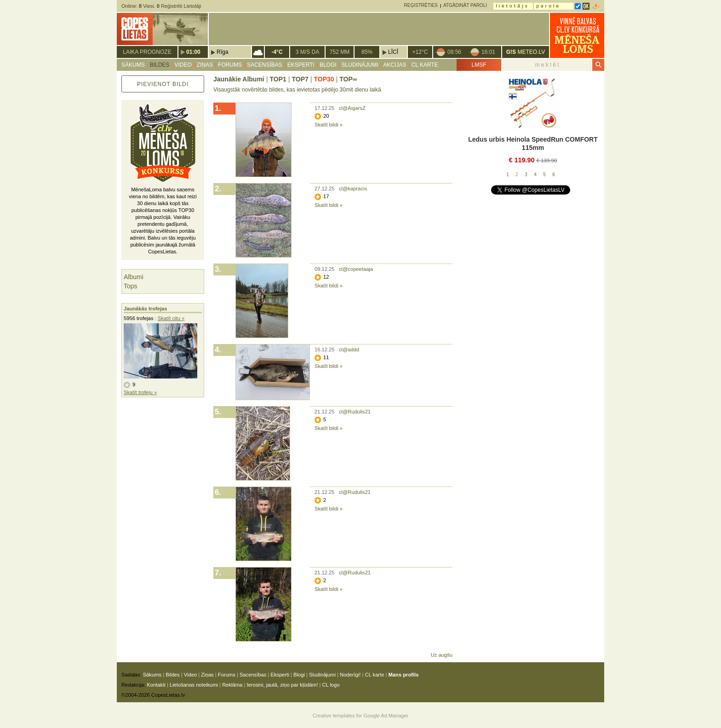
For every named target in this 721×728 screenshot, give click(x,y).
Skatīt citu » (171, 318)
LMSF (479, 65)
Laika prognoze (147, 52)
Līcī (393, 52)
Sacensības (265, 65)
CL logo (331, 685)
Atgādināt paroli (465, 5)
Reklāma (232, 685)
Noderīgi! (350, 675)
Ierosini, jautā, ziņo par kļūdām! (282, 685)
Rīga (222, 52)
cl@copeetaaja (356, 269)
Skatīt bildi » (329, 125)
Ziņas (205, 65)
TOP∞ (348, 79)
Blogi (328, 65)
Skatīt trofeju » (140, 392)
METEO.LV (526, 52)
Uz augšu (442, 655)
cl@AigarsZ (352, 108)
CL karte (425, 65)
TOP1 (278, 79)
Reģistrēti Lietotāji (179, 6)
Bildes (160, 65)
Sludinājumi (360, 65)
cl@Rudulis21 (355, 412)
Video (183, 65)
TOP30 (324, 79)
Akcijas (395, 65)
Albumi (134, 277)
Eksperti (301, 65)
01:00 (193, 52)
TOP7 (300, 79)
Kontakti (156, 685)
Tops (131, 286)
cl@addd (349, 350)
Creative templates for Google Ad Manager (361, 716)
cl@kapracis (353, 189)
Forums (230, 65)
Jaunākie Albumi (239, 79)
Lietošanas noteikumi (194, 685)
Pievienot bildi (163, 84)
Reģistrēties (421, 5)
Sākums (133, 65)
